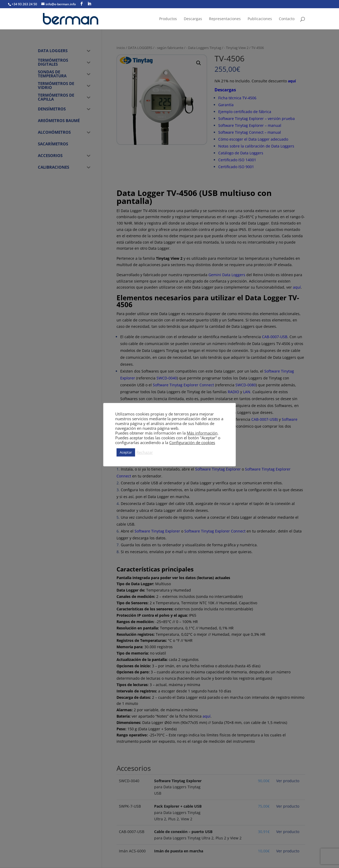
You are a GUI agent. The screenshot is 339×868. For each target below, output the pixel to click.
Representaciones (225, 19)
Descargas (193, 19)
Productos (168, 19)
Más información (202, 433)
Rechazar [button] (145, 452)
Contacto (287, 19)
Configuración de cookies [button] (192, 442)
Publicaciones (260, 19)
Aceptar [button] (126, 452)
